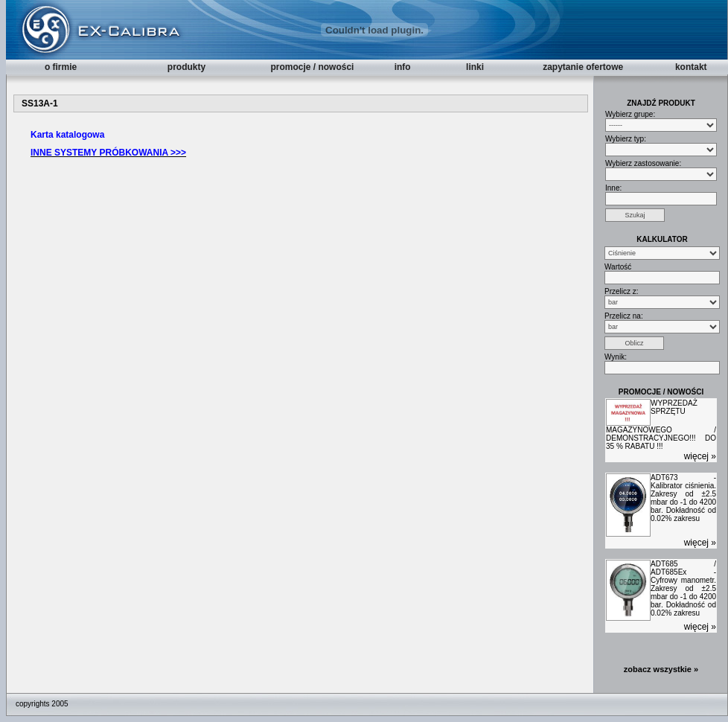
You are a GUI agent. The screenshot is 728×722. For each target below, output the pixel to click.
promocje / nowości (312, 67)
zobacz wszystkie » (661, 669)
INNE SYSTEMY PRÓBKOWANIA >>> (108, 153)
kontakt (691, 67)
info (403, 67)
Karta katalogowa (67, 135)
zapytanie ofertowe (583, 67)
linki (475, 67)
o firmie (61, 67)
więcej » (700, 456)
